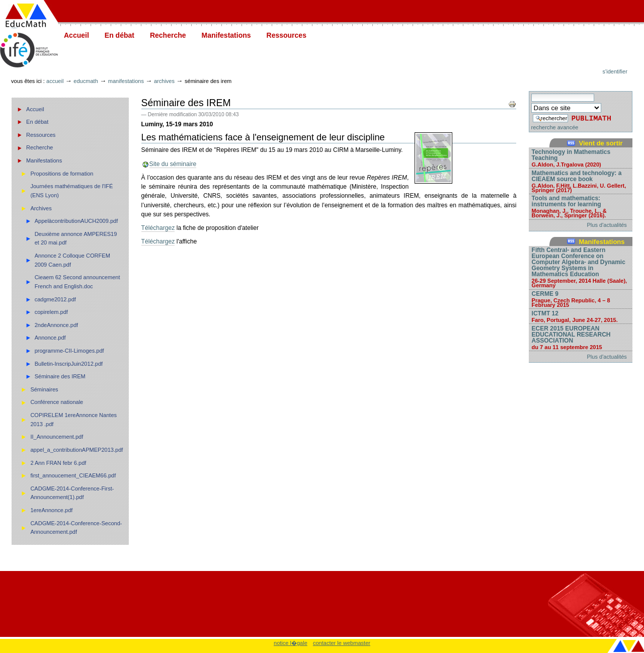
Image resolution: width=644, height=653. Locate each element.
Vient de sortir (600, 143)
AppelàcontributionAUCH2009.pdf (76, 221)
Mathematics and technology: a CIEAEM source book (581, 181)
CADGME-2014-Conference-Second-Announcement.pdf (76, 528)
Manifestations (226, 35)
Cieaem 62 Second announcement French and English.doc (77, 282)
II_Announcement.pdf (57, 437)
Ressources (287, 35)
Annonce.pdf (50, 338)
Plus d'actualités (607, 225)
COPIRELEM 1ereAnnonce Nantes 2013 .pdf (73, 420)
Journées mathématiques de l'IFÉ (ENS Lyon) (71, 191)
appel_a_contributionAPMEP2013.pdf (76, 450)
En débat (119, 35)
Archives (164, 81)
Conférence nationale (57, 402)
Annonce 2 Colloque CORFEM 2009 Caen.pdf (72, 260)
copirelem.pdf (51, 312)
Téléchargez (158, 228)
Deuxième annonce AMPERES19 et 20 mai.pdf (76, 238)
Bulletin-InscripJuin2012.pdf (69, 364)
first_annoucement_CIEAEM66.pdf (73, 475)
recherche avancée (555, 127)
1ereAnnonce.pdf (51, 510)
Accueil (76, 35)
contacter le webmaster (342, 643)
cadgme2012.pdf (55, 299)
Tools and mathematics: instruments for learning (581, 206)
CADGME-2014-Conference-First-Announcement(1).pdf (72, 493)
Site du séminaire (173, 164)
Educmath (86, 81)
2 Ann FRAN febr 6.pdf (58, 463)
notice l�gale (291, 643)
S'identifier (615, 71)
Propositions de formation (62, 174)
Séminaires (44, 389)
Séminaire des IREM (60, 376)
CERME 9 (581, 299)
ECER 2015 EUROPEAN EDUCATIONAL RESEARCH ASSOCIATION (581, 337)
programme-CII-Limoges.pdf (69, 351)
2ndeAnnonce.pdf (57, 325)
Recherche (168, 35)
